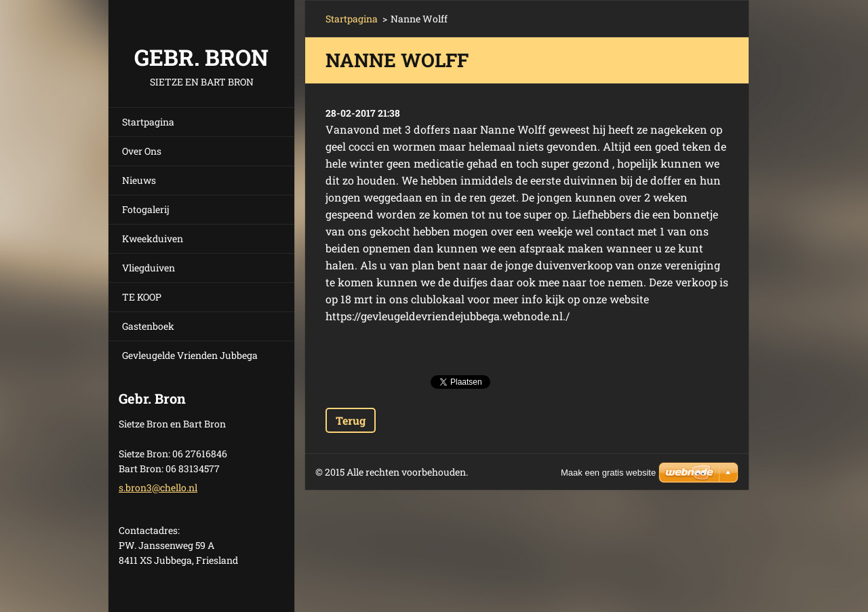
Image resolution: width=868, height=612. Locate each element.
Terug (351, 420)
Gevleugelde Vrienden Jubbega (190, 355)
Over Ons (142, 151)
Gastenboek (148, 326)
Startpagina (148, 122)
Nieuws (139, 180)
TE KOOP (142, 297)
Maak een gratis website (608, 473)
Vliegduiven (149, 268)
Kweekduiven (153, 238)
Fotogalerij (146, 209)
